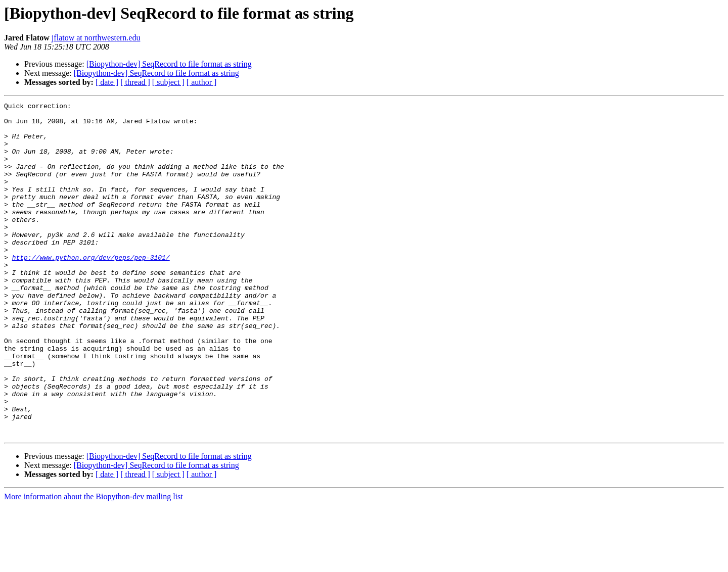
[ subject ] (168, 82)
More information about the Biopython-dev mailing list (94, 563)
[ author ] (202, 82)
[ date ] (107, 82)
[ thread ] (135, 82)
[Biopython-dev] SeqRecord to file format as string (169, 64)
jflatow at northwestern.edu (96, 38)
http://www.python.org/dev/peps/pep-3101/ (91, 289)
